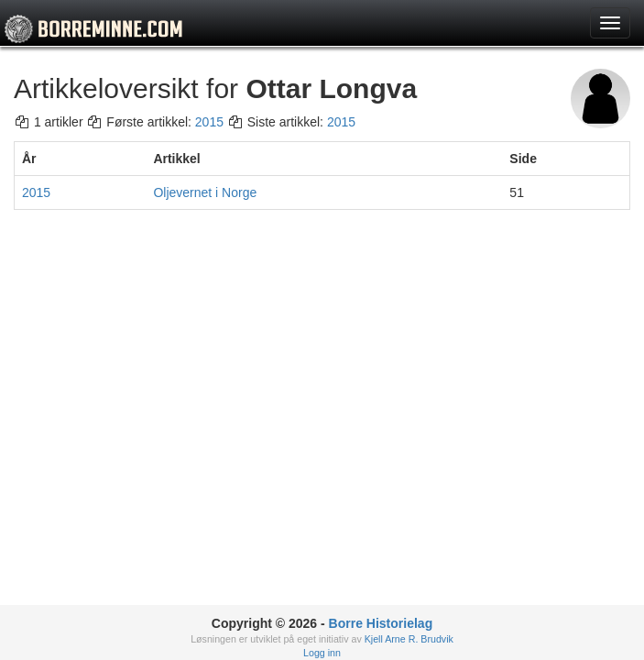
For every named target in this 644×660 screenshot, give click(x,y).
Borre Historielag (381, 623)
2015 (209, 122)
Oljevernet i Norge (205, 192)
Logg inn (322, 653)
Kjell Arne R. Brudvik (409, 639)
